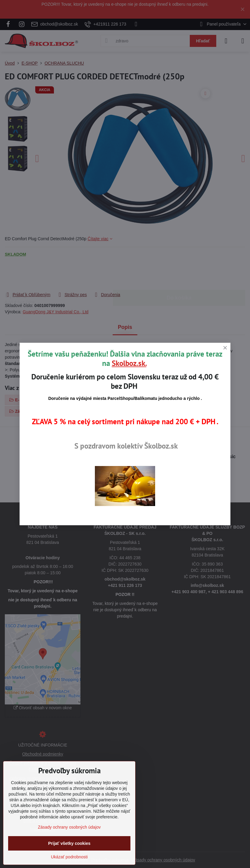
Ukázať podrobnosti (69, 857)
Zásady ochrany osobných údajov (69, 827)
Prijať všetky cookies (69, 843)
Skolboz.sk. (129, 363)
